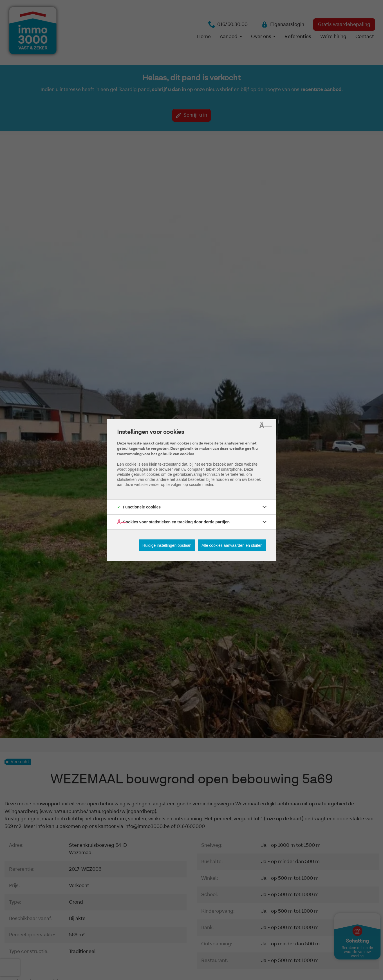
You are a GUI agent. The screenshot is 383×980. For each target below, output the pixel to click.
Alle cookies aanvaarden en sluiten (232, 545)
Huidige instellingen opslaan (167, 545)
